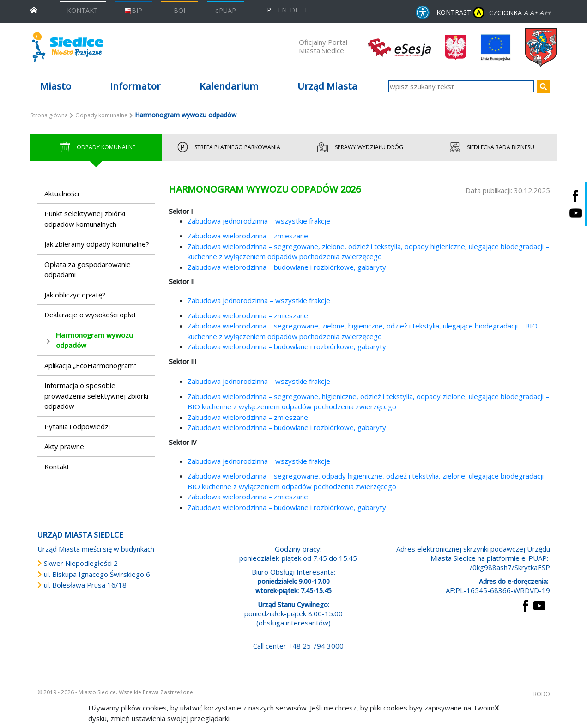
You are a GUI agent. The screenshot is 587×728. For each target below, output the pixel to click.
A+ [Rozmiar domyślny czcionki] (534, 13)
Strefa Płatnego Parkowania (228, 147)
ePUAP (226, 10)
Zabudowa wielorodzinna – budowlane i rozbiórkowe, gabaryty (287, 267)
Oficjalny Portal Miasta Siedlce (323, 46)
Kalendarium (229, 86)
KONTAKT (82, 10)
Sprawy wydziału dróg (359, 147)
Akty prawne (64, 446)
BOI (179, 10)
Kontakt (57, 467)
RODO (542, 694)
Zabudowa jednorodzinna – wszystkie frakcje (259, 221)
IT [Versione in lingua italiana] (305, 10)
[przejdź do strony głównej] (34, 9)
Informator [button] (135, 86)
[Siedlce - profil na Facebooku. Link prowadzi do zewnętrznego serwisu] (575, 196)
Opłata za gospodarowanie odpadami (88, 270)
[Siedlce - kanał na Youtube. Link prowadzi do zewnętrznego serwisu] (575, 213)
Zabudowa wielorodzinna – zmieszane (248, 236)
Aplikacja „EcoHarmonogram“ (90, 365)
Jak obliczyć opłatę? (75, 295)
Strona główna (49, 115)
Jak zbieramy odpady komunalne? (97, 244)
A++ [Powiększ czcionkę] (545, 13)
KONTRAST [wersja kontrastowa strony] (460, 13)
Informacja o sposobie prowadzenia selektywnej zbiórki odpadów (96, 396)
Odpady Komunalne (96, 147)
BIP (133, 10)
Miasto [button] (56, 86)
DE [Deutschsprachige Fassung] (294, 10)
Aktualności (62, 194)
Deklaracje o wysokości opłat (90, 315)
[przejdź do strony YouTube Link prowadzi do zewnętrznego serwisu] (539, 605)
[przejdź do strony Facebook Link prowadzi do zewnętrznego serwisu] (526, 605)
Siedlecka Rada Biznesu (491, 147)
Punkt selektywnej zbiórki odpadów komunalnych (85, 219)
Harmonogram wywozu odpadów (94, 340)
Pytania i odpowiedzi (77, 426)
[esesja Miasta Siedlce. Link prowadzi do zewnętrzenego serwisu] (399, 47)
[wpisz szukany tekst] (461, 86)
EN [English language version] (282, 10)
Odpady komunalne (101, 115)
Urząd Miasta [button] (327, 86)
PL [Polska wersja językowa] (271, 10)
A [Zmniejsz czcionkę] (526, 13)
